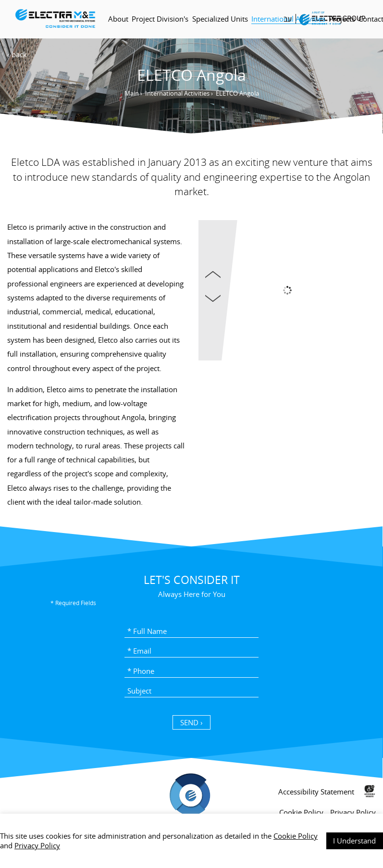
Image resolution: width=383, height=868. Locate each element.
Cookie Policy (296, 836)
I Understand (354, 841)
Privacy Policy (37, 845)
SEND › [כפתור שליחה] (191, 722)
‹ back (17, 54)
